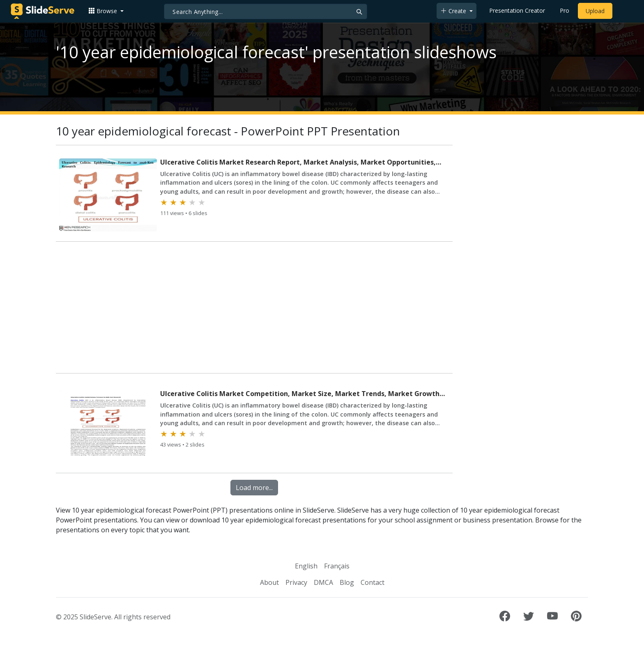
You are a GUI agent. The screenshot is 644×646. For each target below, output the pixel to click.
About (269, 582)
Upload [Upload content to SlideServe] (595, 11)
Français (337, 566)
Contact (373, 582)
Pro (565, 10)
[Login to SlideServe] (623, 11)
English (306, 566)
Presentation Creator (517, 10)
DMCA (323, 582)
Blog (347, 582)
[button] (106, 11)
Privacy (296, 582)
